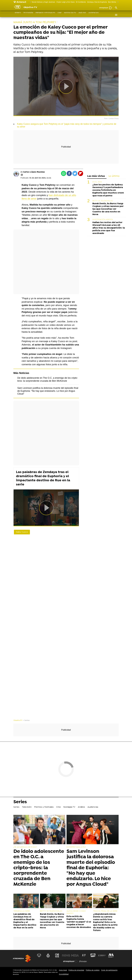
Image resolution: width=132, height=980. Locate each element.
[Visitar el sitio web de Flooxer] (83, 961)
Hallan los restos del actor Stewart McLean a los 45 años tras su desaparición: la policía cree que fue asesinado (109, 228)
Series (18, 15)
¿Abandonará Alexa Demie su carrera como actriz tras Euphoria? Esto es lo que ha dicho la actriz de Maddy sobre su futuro (105, 922)
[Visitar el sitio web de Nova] (66, 955)
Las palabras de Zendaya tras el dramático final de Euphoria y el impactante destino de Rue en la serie (43, 478)
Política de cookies (93, 970)
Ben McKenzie (114, 2)
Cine (60, 15)
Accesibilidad (64, 974)
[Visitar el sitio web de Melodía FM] (111, 955)
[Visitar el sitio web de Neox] (57, 955)
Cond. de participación (109, 970)
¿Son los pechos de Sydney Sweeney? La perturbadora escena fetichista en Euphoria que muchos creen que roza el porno (108, 190)
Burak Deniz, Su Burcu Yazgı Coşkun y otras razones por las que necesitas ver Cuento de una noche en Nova (108, 209)
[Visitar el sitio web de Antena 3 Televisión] (39, 955)
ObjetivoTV (18, 720)
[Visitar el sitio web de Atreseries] (84, 955)
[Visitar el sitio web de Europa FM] (102, 955)
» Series (26, 720)
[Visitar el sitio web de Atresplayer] (71, 961)
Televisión (28, 15)
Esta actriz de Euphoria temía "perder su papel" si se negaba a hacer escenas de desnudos (79, 922)
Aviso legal (63, 970)
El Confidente (81, 2)
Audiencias (94, 15)
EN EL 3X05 (97, 182)
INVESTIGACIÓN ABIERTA (103, 220)
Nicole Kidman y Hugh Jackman (43, 2)
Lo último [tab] (114, 176)
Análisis (82, 15)
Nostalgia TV (70, 15)
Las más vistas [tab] (96, 176)
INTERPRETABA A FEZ (76, 847)
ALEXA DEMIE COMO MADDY (76, 912)
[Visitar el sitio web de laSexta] (48, 955)
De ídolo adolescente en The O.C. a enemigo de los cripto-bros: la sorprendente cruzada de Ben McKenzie (39, 868)
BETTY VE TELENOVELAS (103, 201)
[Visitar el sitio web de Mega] (75, 955)
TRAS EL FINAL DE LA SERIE (105, 911)
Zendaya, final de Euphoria (97, 2)
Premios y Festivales (45, 15)
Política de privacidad (76, 970)
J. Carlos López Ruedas (33, 172)
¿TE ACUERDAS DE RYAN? (25, 847)
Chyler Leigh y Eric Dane (65, 2)
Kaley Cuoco (22, 532)
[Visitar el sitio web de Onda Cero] (93, 955)
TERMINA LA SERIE (22, 911)
